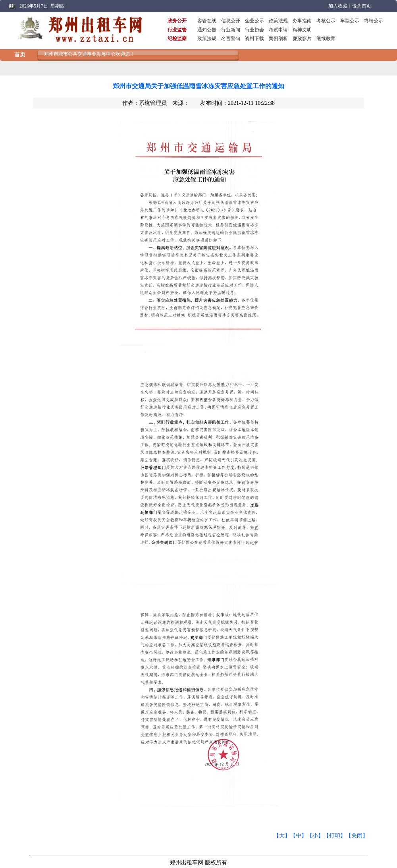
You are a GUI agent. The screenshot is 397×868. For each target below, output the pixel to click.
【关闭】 (357, 836)
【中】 (299, 836)
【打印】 (335, 836)
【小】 (315, 836)
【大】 (282, 836)
